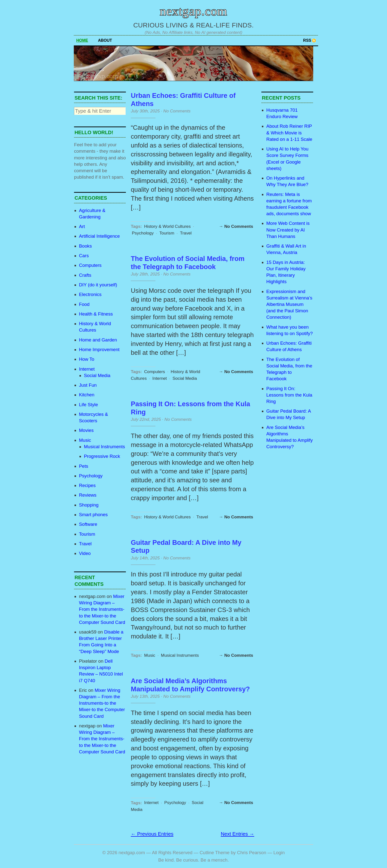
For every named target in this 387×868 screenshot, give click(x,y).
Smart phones (93, 515)
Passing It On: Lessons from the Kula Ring (289, 395)
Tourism (87, 534)
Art (82, 226)
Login (279, 853)
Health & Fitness (96, 314)
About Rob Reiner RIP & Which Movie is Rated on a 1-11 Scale (289, 133)
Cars (84, 256)
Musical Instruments (104, 447)
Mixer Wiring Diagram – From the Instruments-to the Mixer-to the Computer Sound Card (102, 609)
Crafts (85, 275)
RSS (307, 40)
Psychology (91, 476)
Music (85, 440)
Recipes (87, 485)
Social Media (97, 375)
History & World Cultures (167, 226)
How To (87, 359)
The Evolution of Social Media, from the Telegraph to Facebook (188, 263)
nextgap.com (193, 11)
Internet (87, 369)
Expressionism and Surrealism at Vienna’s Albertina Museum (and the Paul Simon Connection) (289, 304)
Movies (86, 430)
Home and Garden (98, 340)
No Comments (177, 111)
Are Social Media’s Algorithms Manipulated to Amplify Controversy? (190, 685)
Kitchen (87, 395)
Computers (90, 265)
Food (84, 304)
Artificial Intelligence (99, 236)
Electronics (90, 294)
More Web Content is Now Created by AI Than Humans (288, 230)
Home (82, 40)
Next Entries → (237, 834)
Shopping (89, 505)
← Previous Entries (152, 834)
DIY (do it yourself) (98, 285)
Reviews (88, 495)
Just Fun (88, 385)
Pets (84, 466)
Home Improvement (99, 349)
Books (85, 246)
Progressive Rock (102, 456)
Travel (85, 544)
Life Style (88, 405)
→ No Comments (236, 226)
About (105, 40)
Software (88, 524)
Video (85, 553)
